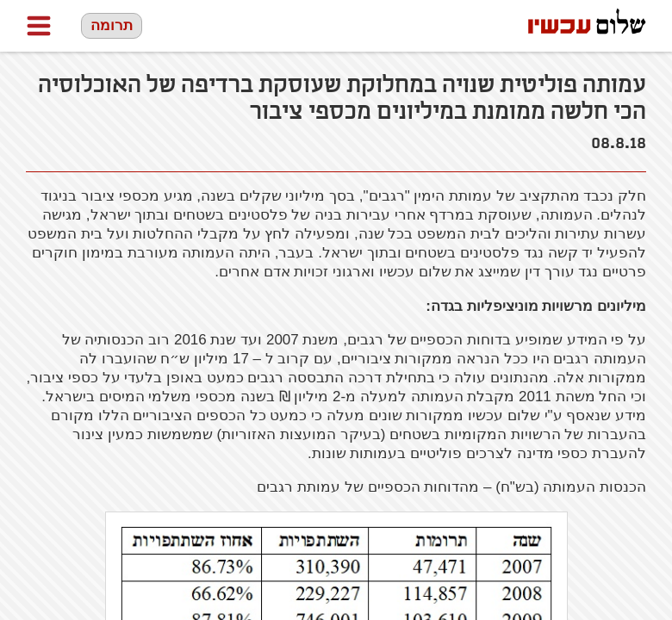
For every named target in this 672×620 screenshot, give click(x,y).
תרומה (112, 25)
